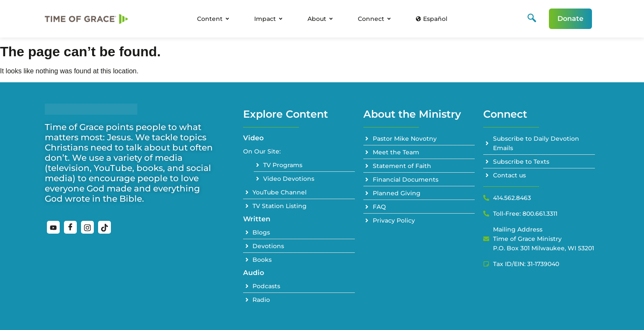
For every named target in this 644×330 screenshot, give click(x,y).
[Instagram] (87, 227)
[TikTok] (104, 227)
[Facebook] (70, 227)
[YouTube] (53, 227)
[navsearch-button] (532, 19)
